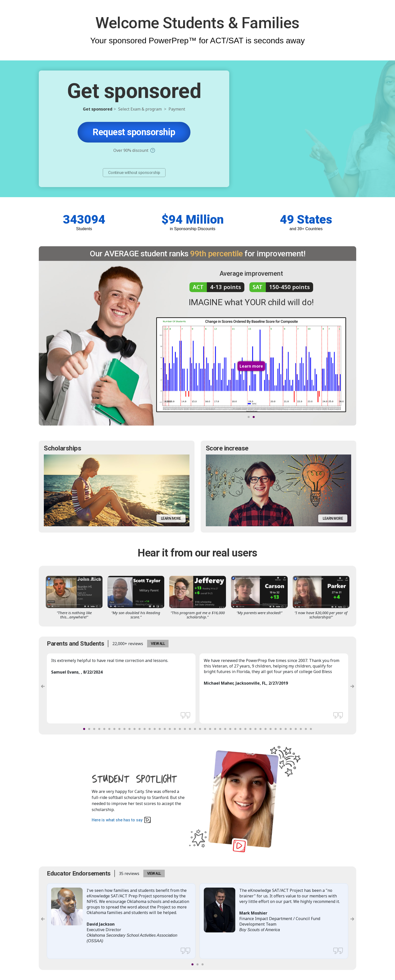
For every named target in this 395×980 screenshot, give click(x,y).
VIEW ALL (158, 644)
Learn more (171, 518)
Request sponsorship (134, 132)
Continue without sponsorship (134, 173)
